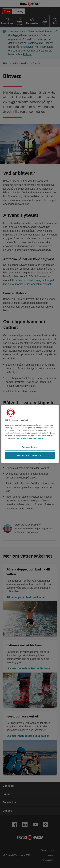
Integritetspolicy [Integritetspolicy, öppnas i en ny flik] (36, 438)
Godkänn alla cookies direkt (30, 455)
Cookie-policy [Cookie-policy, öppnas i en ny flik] (22, 438)
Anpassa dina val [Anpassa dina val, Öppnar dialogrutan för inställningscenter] (30, 447)
